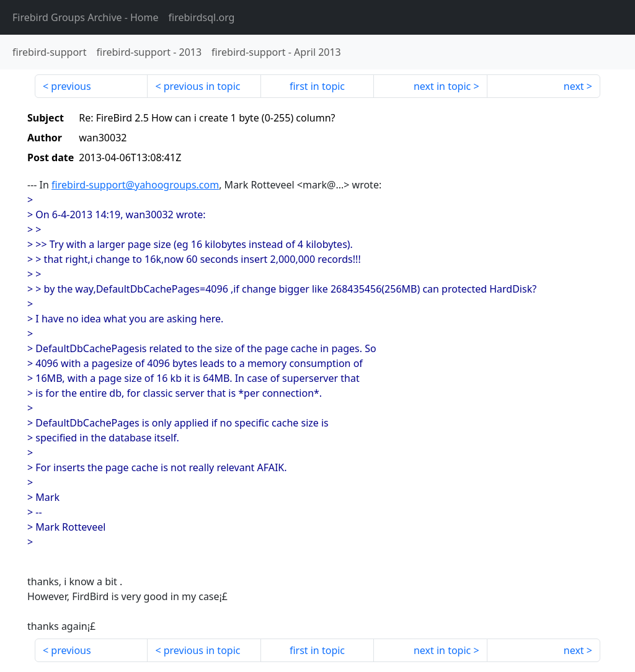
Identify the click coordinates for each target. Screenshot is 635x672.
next (574, 86)
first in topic (317, 86)
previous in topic (202, 86)
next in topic (442, 86)
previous (71, 86)
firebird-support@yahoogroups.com (135, 185)
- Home (86, 17)
